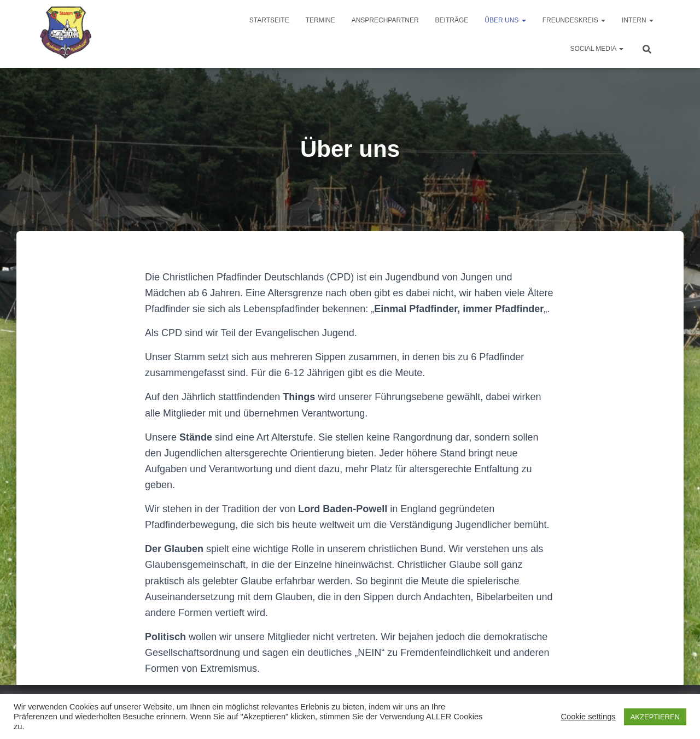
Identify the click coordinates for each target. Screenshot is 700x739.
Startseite (269, 20)
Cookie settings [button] (588, 717)
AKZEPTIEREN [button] (655, 717)
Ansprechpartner (385, 20)
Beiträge (452, 20)
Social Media (597, 49)
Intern (638, 20)
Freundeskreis (574, 20)
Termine (320, 20)
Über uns (505, 20)
